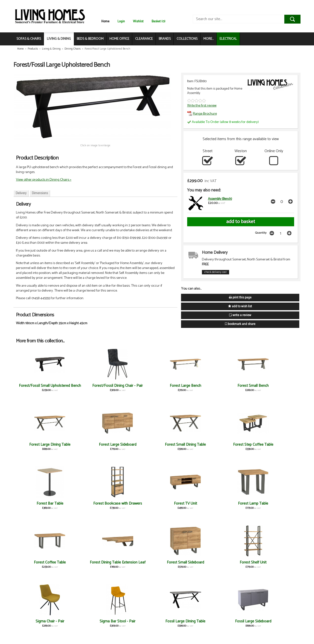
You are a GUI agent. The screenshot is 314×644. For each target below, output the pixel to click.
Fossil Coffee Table (180, 621)
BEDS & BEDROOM (90, 39)
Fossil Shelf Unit (275, 562)
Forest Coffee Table (39, 503)
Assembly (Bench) (220, 199)
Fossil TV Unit (180, 562)
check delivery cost (216, 272)
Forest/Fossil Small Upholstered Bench (39, 388)
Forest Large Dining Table (227, 386)
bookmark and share (240, 324)
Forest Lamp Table (275, 445)
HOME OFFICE (119, 39)
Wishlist (138, 21)
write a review (240, 315)
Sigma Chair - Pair (228, 503)
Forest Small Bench (180, 386)
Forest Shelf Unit (180, 503)
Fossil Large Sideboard (86, 562)
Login (121, 21)
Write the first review (202, 106)
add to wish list (240, 306)
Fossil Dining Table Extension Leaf (133, 624)
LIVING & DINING (59, 39)
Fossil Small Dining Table (133, 562)
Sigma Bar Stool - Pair (275, 503)
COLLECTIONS (187, 39)
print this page (240, 298)
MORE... (209, 39)
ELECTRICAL (228, 39)
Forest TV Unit (227, 445)
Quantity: (261, 233)
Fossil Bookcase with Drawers (227, 624)
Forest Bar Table (134, 445)
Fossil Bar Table (275, 621)
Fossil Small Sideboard (39, 621)
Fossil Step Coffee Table (228, 562)
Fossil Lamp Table (86, 621)
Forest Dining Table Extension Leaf (86, 506)
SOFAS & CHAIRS (29, 39)
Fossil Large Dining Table (39, 562)
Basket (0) (158, 21)
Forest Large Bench (133, 386)
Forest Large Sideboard (275, 386)
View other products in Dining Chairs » (44, 180)
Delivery (21, 193)
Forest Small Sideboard (133, 503)
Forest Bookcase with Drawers (180, 447)
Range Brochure (202, 114)
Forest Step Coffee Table (86, 445)
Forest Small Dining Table (39, 445)
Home (105, 21)
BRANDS (165, 39)
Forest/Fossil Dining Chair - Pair (86, 388)
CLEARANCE (144, 39)
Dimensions (40, 193)
